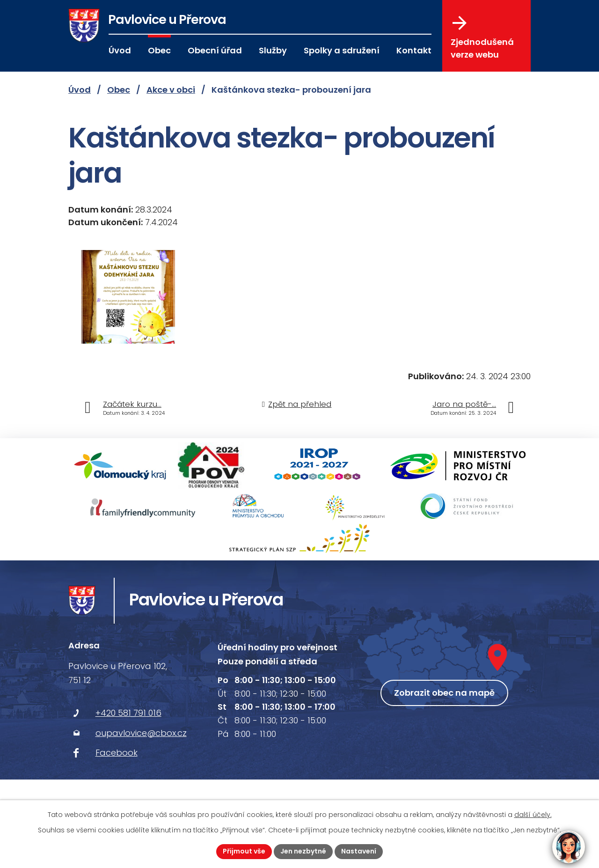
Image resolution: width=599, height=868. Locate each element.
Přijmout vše (244, 851)
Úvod (120, 50)
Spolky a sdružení (342, 50)
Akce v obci (171, 90)
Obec (159, 50)
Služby (273, 50)
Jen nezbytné (303, 851)
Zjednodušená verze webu (482, 38)
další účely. (533, 815)
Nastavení (359, 851)
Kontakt (414, 50)
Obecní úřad (215, 50)
